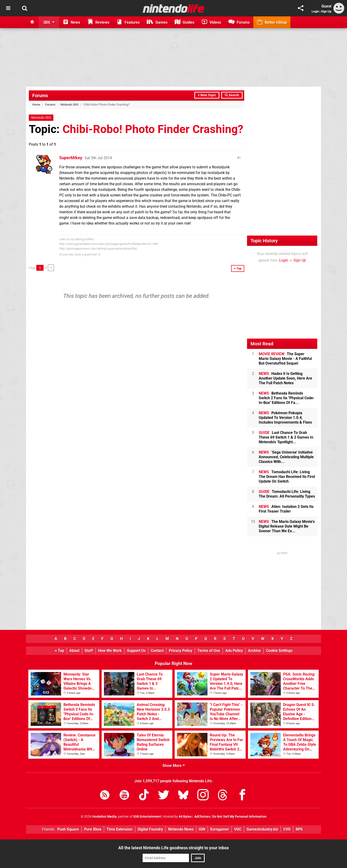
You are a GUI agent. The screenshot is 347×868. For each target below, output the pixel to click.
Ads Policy (234, 651)
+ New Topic (207, 95)
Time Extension (120, 829)
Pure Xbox (93, 829)
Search (232, 95)
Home (36, 105)
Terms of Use (209, 651)
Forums (40, 96)
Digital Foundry (150, 829)
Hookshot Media (104, 817)
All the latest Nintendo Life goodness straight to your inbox (173, 848)
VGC (238, 829)
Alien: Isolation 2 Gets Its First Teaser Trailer (286, 509)
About (74, 651)
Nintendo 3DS (69, 105)
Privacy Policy (181, 651)
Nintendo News (181, 829)
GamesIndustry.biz (262, 829)
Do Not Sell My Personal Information (239, 817)
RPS (299, 829)
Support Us (136, 651)
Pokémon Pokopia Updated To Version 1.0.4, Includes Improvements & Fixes (285, 418)
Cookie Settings (279, 651)
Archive (254, 651)
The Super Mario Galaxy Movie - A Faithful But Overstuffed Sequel (285, 359)
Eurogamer (220, 829)
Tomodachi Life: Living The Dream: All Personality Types (287, 494)
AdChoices (202, 817)
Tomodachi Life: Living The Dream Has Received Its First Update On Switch (287, 477)
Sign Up (326, 11)
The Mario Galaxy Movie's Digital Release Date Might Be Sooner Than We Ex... (287, 526)
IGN (202, 829)
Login (315, 11)
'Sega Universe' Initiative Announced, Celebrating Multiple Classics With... (286, 457)
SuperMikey (71, 158)
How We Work (110, 651)
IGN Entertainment (147, 817)
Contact (157, 651)
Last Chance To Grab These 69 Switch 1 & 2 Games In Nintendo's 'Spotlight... (286, 437)
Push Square (68, 829)
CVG (287, 829)
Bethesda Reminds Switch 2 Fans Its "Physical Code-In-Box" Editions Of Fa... (287, 398)
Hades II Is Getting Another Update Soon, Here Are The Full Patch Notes (285, 378)
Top (59, 651)
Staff (89, 651)
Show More (174, 766)
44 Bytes (185, 817)
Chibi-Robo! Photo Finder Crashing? (153, 129)
